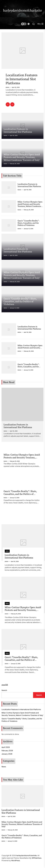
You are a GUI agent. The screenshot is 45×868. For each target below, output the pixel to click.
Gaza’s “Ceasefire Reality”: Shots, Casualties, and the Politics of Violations (28, 223)
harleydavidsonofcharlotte (22, 10)
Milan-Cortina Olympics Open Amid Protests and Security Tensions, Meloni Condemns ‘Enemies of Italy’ (22, 157)
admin (7, 87)
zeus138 (5, 685)
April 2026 (6, 747)
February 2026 (7, 751)
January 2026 (7, 754)
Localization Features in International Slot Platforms (22, 79)
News (7, 551)
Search (4, 690)
